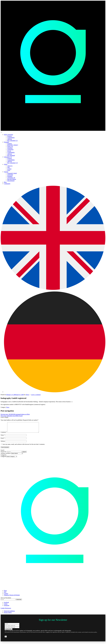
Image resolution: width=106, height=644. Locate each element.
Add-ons (10, 139)
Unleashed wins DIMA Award (12, 416)
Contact (9, 169)
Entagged (6, 142)
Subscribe (19, 601)
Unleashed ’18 (8, 157)
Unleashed (10, 175)
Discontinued (11, 181)
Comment (4, 434)
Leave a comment (36, 395)
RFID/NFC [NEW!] (13, 145)
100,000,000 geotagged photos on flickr (15, 414)
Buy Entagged (11, 155)
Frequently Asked (12, 173)
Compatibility (11, 138)
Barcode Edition (12, 179)
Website (3, 443)
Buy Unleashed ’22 (12, 141)
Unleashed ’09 (11, 178)
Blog (5, 182)
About (6, 164)
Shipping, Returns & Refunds (12, 597)
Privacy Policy (8, 614)
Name (3, 437)
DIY (5, 594)
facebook (6, 604)
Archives (8, 455)
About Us (10, 166)
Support (6, 172)
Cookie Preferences (6, 610)
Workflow (10, 148)
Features (10, 136)
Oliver (27, 395)
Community (7, 184)
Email (3, 440)
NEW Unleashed (8, 135)
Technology (10, 149)
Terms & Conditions (9, 613)
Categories (3, 458)
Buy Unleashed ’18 (12, 163)
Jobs (8, 167)
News (8, 407)
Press (9, 170)
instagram (7, 607)
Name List (10, 146)
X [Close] (6, 639)
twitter (6, 606)
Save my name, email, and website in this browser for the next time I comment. (24, 446)
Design (9, 151)
